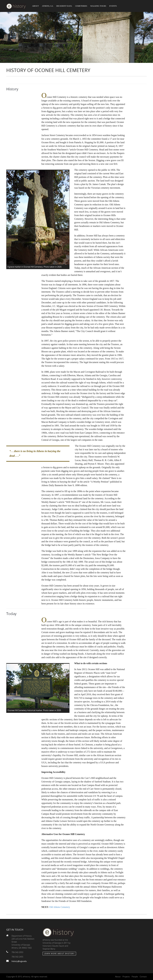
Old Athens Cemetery (60, 907)
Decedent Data (64, 6)
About (35, 6)
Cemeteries (81, 6)
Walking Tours (98, 6)
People (135, 977)
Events (113, 6)
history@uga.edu (19, 961)
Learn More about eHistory (59, 953)
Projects (126, 977)
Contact (143, 977)
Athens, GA (47, 6)
